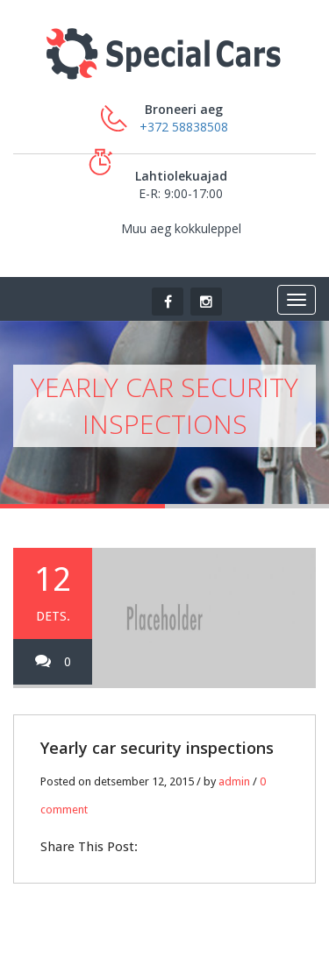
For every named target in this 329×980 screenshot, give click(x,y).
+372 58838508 (184, 127)
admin (234, 781)
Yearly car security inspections (157, 748)
